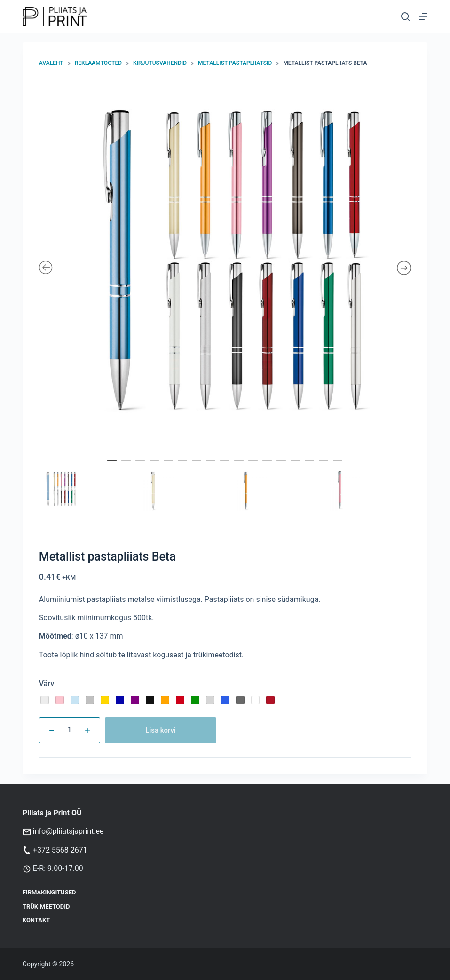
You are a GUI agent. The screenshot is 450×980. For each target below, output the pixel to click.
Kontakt (36, 920)
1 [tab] (113, 467)
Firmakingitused (49, 892)
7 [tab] (198, 467)
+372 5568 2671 (60, 850)
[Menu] (423, 16)
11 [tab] (254, 467)
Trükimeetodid (46, 906)
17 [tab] (339, 467)
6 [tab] (184, 467)
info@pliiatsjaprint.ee (68, 831)
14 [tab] (297, 467)
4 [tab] (156, 467)
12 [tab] (268, 467)
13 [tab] (283, 467)
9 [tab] (226, 467)
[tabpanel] (225, 269)
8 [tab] (212, 467)
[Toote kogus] (70, 730)
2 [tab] (127, 467)
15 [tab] (311, 467)
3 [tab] (142, 467)
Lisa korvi (161, 730)
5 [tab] (170, 467)
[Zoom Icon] (225, 269)
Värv (47, 684)
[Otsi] (405, 16)
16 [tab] (325, 467)
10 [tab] (240, 467)
